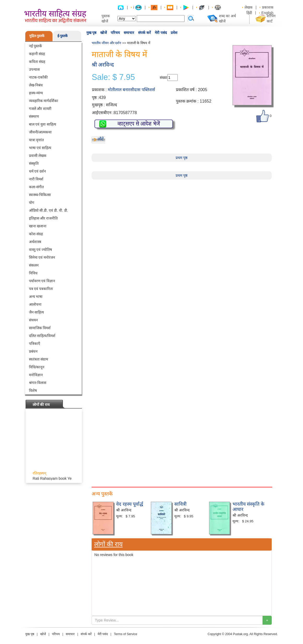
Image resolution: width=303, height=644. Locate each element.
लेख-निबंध (36, 85)
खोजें (103, 33)
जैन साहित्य (37, 312)
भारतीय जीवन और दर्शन (106, 43)
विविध (33, 273)
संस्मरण (34, 116)
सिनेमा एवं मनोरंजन (42, 257)
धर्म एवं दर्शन (38, 171)
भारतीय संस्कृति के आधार (248, 507)
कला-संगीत (37, 187)
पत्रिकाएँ (35, 344)
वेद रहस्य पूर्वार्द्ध (130, 504)
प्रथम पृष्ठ (182, 158)
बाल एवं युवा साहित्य (43, 124)
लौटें (101, 139)
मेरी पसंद (161, 33)
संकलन (34, 265)
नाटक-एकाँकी (38, 77)
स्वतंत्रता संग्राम (39, 359)
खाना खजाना (38, 226)
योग (32, 203)
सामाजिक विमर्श (40, 328)
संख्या (164, 78)
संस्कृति (34, 163)
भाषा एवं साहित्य (40, 148)
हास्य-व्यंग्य (36, 93)
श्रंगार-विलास (38, 383)
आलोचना (35, 304)
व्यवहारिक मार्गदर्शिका (44, 101)
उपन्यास (34, 69)
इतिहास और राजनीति (43, 218)
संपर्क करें (144, 33)
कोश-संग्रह (36, 234)
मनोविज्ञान (36, 375)
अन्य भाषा (36, 297)
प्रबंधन (33, 351)
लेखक (249, 7)
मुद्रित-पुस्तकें (37, 36)
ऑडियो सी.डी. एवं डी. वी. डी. (49, 210)
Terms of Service (125, 634)
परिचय (115, 33)
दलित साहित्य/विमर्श (42, 336)
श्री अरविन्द (103, 65)
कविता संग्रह (37, 62)
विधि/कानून (37, 367)
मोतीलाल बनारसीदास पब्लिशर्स (131, 90)
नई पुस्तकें (36, 46)
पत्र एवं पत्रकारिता (41, 289)
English (268, 13)
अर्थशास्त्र (35, 242)
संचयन (33, 320)
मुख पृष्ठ (91, 33)
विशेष (33, 391)
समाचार (129, 33)
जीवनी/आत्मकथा (40, 132)
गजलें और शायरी (40, 109)
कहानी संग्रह (37, 54)
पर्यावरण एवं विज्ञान (42, 281)
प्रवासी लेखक (38, 156)
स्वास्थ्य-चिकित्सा (40, 195)
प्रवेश (174, 33)
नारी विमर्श (36, 179)
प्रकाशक (268, 7)
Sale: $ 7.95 (113, 77)
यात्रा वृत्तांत (37, 140)
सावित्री (180, 504)
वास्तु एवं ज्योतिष (41, 250)
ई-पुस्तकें (63, 36)
